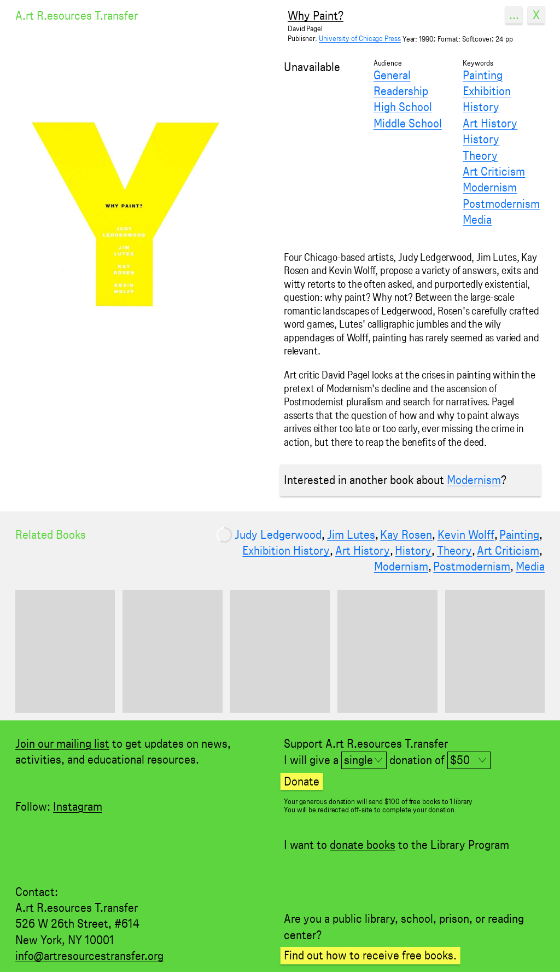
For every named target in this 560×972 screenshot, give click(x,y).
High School (403, 107)
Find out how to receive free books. (370, 955)
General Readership (401, 83)
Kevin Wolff (466, 534)
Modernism (490, 187)
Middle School (408, 123)
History (481, 139)
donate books (363, 845)
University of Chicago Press (360, 39)
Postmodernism (501, 203)
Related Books (51, 534)
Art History (490, 123)
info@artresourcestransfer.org (89, 956)
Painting (483, 75)
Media (477, 219)
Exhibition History (487, 99)
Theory (480, 155)
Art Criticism (494, 171)
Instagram (78, 806)
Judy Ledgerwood (278, 534)
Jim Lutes (351, 534)
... (514, 15)
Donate (302, 781)
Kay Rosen (406, 534)
